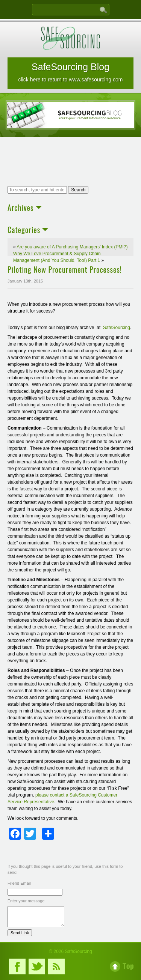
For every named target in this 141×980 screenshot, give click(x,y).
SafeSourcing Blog (71, 72)
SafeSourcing (117, 328)
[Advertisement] (71, 162)
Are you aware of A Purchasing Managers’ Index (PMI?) (72, 247)
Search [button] (78, 190)
